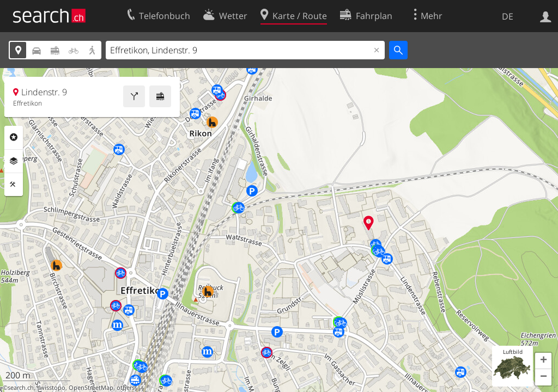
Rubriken (14, 137)
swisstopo (51, 388)
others (126, 388)
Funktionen (14, 185)
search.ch (21, 388)
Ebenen (14, 161)
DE (508, 16)
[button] (543, 361)
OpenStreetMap (91, 388)
